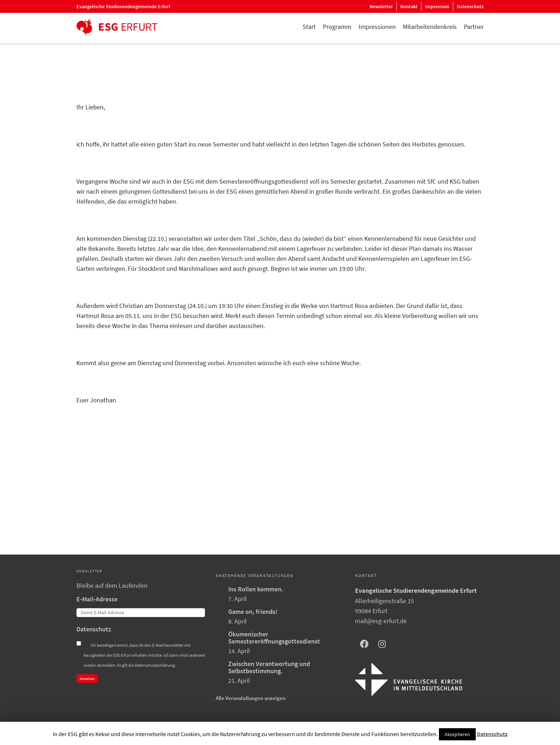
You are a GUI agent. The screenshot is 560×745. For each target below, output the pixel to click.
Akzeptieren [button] (457, 734)
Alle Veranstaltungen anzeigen (251, 698)
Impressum (437, 6)
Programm (337, 27)
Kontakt (409, 6)
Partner (474, 27)
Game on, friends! (253, 612)
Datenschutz (470, 6)
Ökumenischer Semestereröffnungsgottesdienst (274, 638)
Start (309, 27)
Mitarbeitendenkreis (430, 27)
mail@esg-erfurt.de (381, 621)
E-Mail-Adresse (97, 599)
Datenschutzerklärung (155, 665)
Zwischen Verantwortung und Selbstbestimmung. (269, 667)
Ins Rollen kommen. (256, 589)
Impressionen (377, 27)
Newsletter (381, 6)
